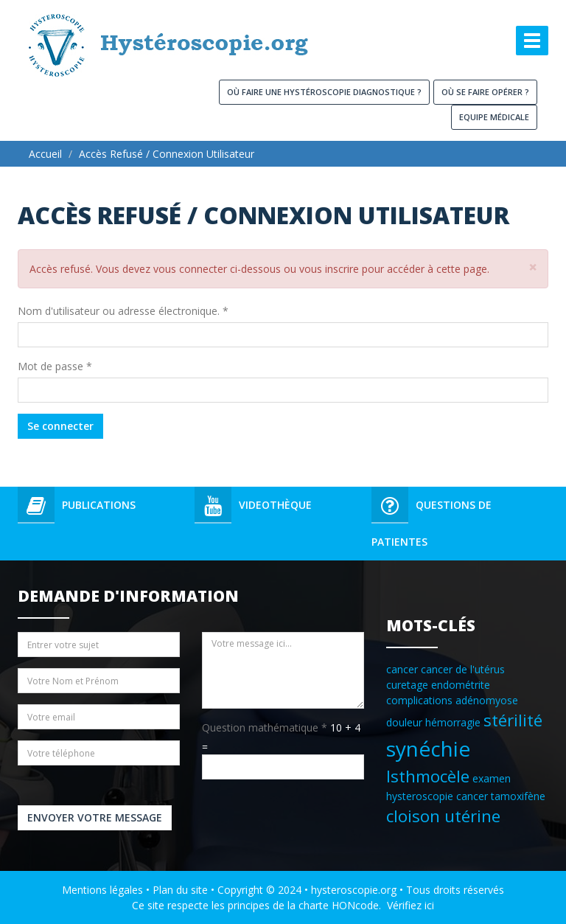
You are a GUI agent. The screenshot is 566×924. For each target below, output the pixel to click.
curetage (407, 685)
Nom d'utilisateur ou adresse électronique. (123, 311)
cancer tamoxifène (501, 796)
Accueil (45, 154)
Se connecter (60, 426)
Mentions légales (102, 890)
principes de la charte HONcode (303, 905)
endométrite (461, 685)
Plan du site (180, 890)
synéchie (428, 748)
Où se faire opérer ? (485, 92)
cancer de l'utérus (463, 669)
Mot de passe (55, 366)
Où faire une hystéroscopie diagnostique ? (324, 92)
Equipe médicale (494, 117)
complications (419, 700)
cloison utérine (443, 816)
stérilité (513, 720)
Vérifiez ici (410, 905)
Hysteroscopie (75, 87)
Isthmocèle (428, 776)
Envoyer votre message (95, 817)
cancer (402, 669)
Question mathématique (265, 727)
